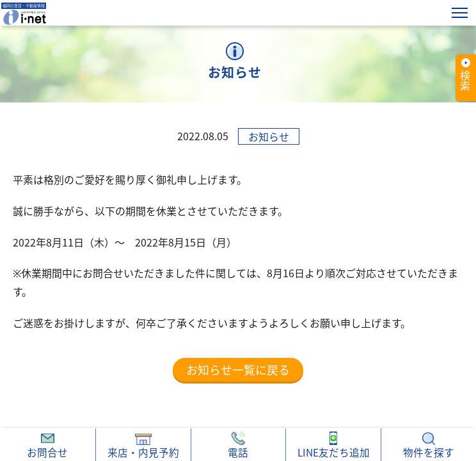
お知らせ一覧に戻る (238, 370)
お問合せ (47, 446)
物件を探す (429, 446)
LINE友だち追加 (334, 446)
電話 (238, 446)
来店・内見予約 (143, 446)
